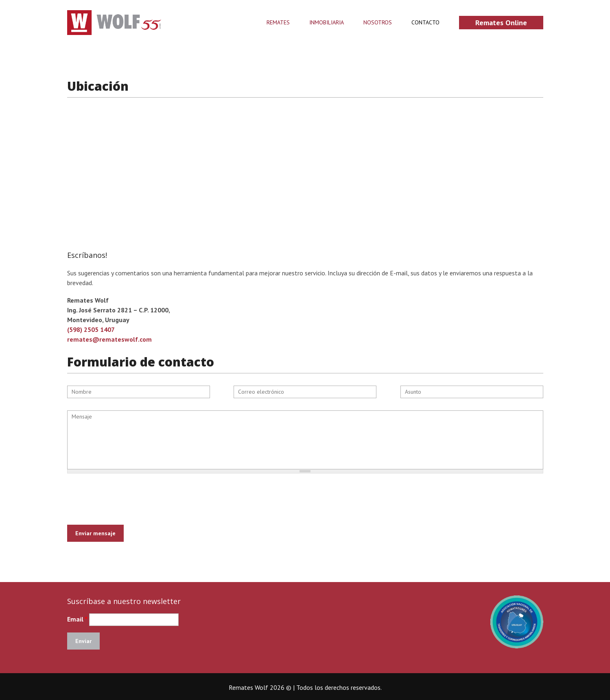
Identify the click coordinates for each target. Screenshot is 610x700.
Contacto (425, 23)
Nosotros (378, 23)
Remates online (501, 23)
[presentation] (129, 496)
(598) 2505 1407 (91, 329)
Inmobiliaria (327, 23)
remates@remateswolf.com (109, 339)
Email (77, 619)
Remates (278, 23)
